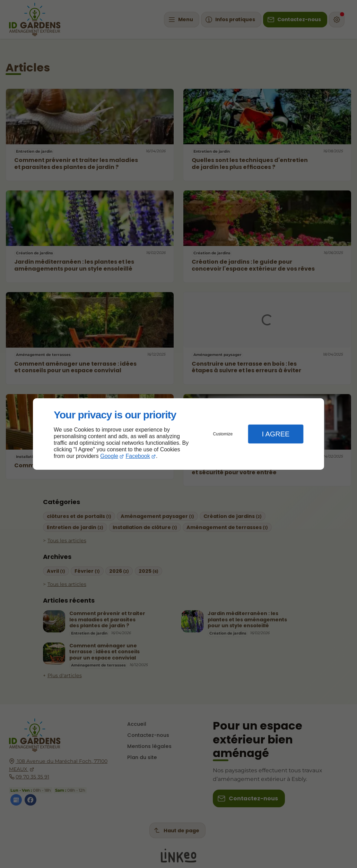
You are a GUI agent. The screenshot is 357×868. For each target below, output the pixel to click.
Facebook (138, 456)
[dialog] (178, 434)
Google (109, 456)
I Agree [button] (276, 434)
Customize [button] (223, 434)
